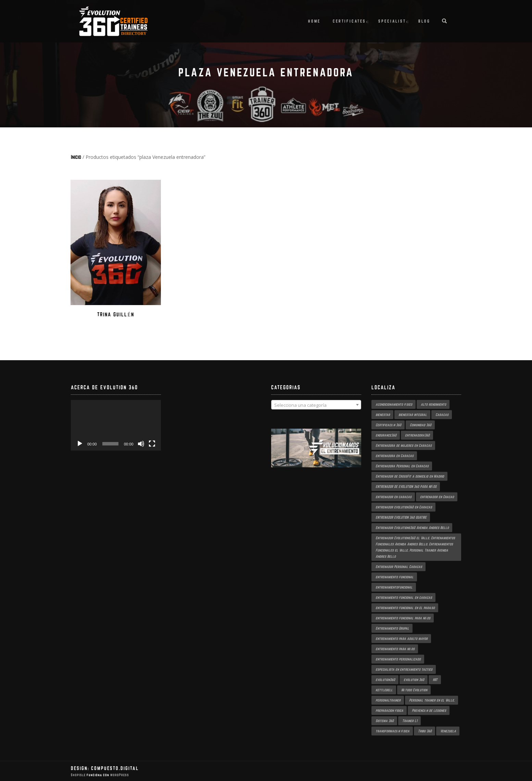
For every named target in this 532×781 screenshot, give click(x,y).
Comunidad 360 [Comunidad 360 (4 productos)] (421, 424)
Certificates (349, 21)
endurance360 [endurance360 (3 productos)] (386, 434)
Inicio (76, 157)
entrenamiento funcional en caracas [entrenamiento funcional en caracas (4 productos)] (404, 597)
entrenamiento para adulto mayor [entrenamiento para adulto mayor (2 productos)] (402, 638)
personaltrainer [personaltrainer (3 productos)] (388, 700)
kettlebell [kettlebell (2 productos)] (384, 689)
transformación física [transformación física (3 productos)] (393, 730)
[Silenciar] (141, 443)
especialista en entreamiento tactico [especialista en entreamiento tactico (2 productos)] (404, 669)
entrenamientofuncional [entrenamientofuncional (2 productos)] (394, 587)
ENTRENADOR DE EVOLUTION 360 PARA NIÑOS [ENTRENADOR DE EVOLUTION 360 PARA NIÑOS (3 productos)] (406, 486)
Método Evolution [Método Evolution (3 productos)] (414, 689)
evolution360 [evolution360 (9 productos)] (385, 679)
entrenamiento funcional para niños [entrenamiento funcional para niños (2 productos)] (403, 617)
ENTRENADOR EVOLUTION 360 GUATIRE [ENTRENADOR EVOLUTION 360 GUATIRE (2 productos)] (401, 517)
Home (314, 21)
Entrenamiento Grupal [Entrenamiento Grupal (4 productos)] (392, 628)
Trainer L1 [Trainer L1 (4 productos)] (410, 720)
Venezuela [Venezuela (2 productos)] (448, 730)
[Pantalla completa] (152, 443)
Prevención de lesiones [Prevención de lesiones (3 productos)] (429, 710)
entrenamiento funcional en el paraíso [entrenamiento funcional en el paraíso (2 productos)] (405, 607)
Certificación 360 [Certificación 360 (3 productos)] (388, 424)
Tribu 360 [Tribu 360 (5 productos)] (425, 730)
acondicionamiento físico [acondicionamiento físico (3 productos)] (394, 404)
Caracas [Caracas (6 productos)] (442, 414)
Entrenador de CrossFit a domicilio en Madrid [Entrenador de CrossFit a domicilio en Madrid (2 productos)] (410, 476)
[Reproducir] (80, 443)
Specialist (392, 21)
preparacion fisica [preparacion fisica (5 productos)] (389, 710)
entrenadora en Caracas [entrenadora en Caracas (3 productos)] (395, 455)
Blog (424, 21)
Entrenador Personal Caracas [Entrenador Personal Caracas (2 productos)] (399, 566)
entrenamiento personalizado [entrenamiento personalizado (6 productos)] (398, 658)
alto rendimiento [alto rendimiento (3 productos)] (433, 404)
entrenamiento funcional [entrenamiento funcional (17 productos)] (395, 576)
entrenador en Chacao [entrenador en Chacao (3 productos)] (437, 496)
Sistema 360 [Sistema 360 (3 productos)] (385, 720)
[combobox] (316, 404)
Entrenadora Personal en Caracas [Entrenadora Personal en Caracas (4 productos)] (402, 465)
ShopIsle (79, 775)
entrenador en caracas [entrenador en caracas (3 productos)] (394, 496)
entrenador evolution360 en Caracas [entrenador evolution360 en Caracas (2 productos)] (404, 506)
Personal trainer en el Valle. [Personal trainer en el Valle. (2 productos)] (432, 700)
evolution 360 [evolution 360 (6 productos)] (414, 679)
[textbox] (316, 405)
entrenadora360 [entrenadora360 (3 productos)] (417, 434)
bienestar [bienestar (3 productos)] (383, 414)
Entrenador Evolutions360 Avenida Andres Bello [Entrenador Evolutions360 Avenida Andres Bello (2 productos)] (412, 527)
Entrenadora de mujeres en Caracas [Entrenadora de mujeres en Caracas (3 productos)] (404, 445)
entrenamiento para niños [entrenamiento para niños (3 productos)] (395, 648)
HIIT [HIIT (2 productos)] (435, 679)
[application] (116, 425)
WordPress (119, 775)
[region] (316, 455)
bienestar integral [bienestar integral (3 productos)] (413, 414)
